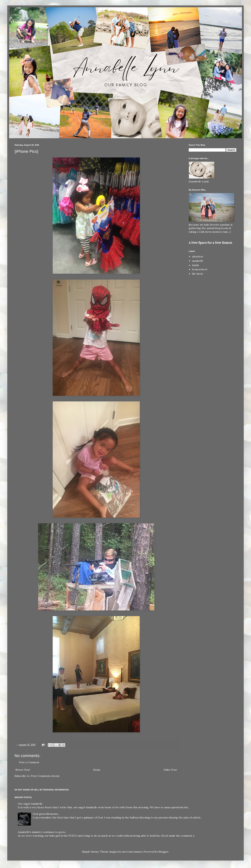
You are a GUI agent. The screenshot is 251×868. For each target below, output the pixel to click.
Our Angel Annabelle (30, 804)
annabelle (198, 261)
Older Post (170, 770)
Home (97, 770)
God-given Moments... (46, 814)
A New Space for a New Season (210, 243)
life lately (198, 274)
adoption (197, 256)
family (196, 265)
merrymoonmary (132, 852)
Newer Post (23, 770)
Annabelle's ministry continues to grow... (42, 832)
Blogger (163, 852)
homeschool (200, 269)
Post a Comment (29, 762)
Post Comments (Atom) (45, 776)
